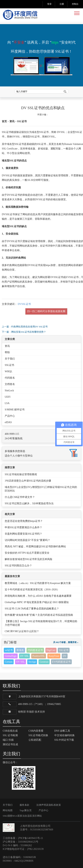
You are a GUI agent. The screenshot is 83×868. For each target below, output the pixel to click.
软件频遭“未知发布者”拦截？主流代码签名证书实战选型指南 (39, 615)
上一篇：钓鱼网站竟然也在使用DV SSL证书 (25, 327)
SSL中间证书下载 (64, 740)
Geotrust (44, 662)
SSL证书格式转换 (38, 735)
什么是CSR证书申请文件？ (20, 497)
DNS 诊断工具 (62, 731)
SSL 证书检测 (10, 735)
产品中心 (10, 416)
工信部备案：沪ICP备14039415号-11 (23, 838)
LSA (7, 403)
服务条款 (25, 805)
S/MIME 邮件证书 (15, 410)
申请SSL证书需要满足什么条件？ (23, 527)
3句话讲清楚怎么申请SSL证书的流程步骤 (28, 481)
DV (65, 656)
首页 (4, 121)
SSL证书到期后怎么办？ (18, 566)
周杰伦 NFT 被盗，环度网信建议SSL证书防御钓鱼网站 (35, 546)
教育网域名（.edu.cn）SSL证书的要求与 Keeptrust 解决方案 (38, 583)
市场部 (30, 712)
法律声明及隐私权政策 (49, 805)
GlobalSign (11, 656)
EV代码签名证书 (61, 662)
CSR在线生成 (10, 731)
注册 (62, 4)
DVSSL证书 (24, 304)
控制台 (75, 4)
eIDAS (8, 422)
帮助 (7, 352)
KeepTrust (54, 656)
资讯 (12, 121)
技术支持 (40, 712)
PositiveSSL (39, 656)
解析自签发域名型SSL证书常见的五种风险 (29, 559)
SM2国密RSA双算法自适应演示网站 (22, 816)
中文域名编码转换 (64, 735)
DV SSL (25, 656)
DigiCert (51, 650)
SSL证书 (22, 121)
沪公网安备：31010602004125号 (21, 842)
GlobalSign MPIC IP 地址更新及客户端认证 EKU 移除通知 (37, 602)
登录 (49, 4)
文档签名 (10, 384)
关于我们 (10, 359)
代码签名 (10, 378)
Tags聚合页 (26, 810)
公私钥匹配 (35, 740)
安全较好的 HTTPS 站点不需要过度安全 (27, 553)
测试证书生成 (10, 744)
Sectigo (32, 662)
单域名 (20, 650)
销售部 (22, 712)
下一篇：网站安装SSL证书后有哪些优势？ (24, 332)
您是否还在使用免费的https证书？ (24, 521)
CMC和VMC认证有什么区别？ (22, 631)
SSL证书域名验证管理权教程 (21, 474)
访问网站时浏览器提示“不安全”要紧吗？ (27, 540)
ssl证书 (9, 650)
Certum (9, 662)
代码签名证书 (35, 650)
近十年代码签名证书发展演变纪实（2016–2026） (32, 590)
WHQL (9, 371)
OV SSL (21, 662)
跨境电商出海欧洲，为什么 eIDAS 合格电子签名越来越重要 (38, 596)
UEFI (8, 397)
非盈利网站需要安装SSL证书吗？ (23, 534)
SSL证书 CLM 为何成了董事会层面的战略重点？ (32, 609)
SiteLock (9, 391)
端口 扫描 (8, 740)
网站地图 (8, 810)
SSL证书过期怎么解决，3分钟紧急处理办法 (29, 503)
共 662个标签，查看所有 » (66, 642)
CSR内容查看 (36, 731)
